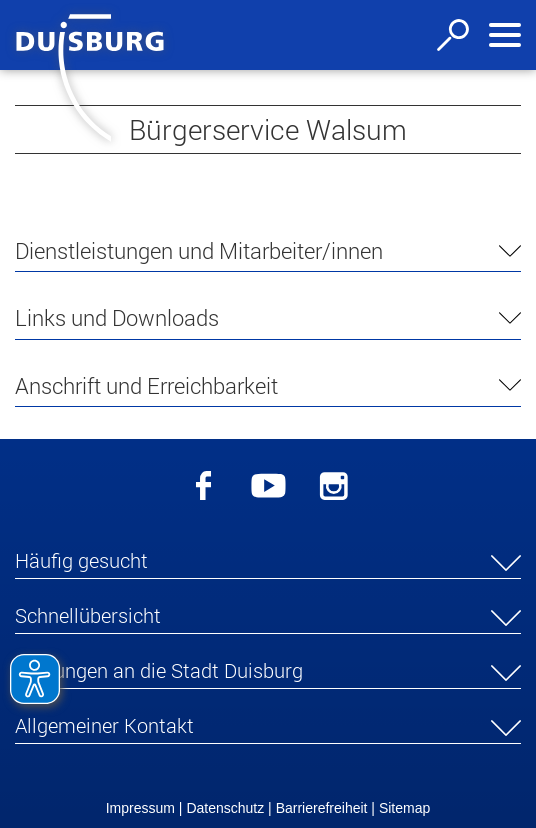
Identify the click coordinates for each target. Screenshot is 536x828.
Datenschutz (225, 808)
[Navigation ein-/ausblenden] (505, 35)
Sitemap (404, 808)
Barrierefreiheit (322, 808)
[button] (268, 563)
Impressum (140, 808)
